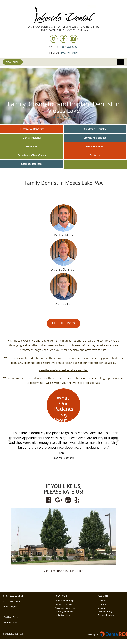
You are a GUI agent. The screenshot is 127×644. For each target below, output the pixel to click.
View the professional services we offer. (64, 370)
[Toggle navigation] (121, 62)
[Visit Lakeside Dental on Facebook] (64, 39)
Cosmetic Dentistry (32, 164)
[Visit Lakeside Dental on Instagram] (73, 39)
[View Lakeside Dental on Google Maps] (54, 39)
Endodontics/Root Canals (32, 155)
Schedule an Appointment (64, 117)
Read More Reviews (64, 458)
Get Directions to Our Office (64, 571)
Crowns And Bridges (95, 138)
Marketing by (92, 634)
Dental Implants (32, 138)
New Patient (13, 62)
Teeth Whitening (95, 146)
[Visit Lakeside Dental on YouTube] (68, 500)
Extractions (32, 146)
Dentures (95, 155)
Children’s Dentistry (95, 129)
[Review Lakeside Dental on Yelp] (77, 500)
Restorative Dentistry (32, 129)
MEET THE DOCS (64, 323)
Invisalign (102, 608)
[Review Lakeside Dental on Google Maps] (59, 500)
